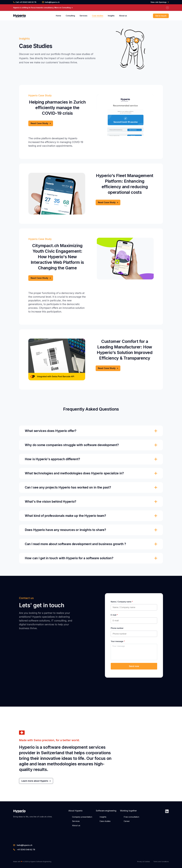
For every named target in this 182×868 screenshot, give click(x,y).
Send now (134, 666)
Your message (118, 641)
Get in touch (161, 16)
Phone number (117, 628)
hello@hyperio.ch (51, 2)
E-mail (114, 615)
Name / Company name (122, 602)
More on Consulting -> (64, 8)
